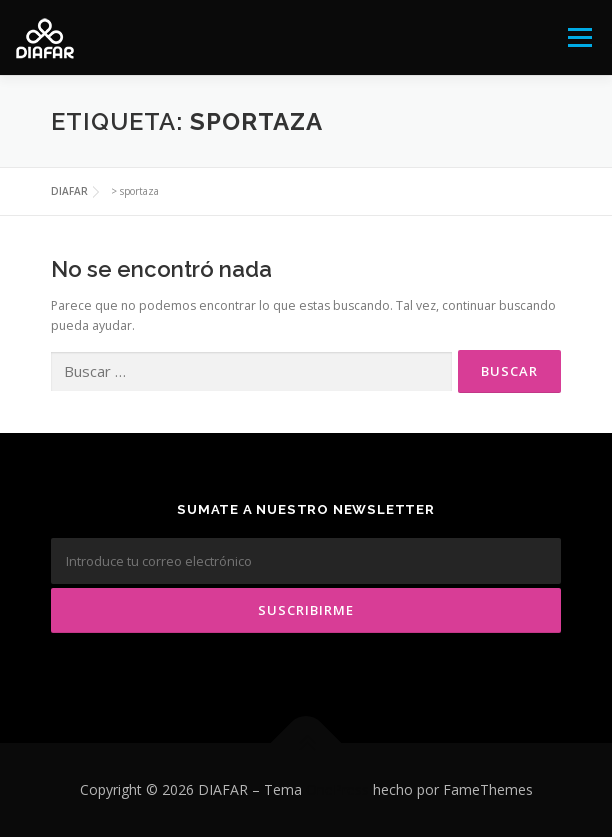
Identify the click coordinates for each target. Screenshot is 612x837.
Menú (578, 37)
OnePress (337, 789)
